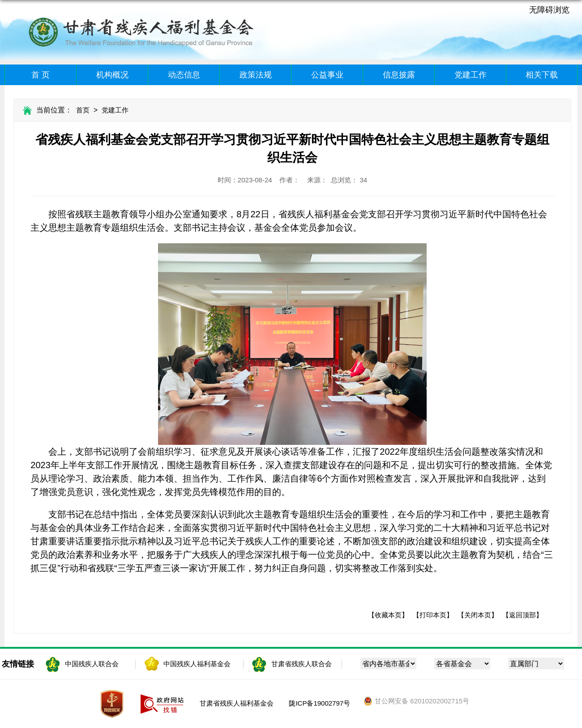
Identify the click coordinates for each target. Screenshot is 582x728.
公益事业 (327, 75)
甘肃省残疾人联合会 (302, 664)
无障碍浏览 (549, 10)
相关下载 (542, 75)
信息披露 (399, 75)
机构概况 (112, 75)
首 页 (41, 75)
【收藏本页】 (388, 615)
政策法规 (256, 75)
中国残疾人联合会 (92, 664)
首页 (83, 110)
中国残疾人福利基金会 (197, 664)
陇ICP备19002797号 (319, 703)
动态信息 (184, 75)
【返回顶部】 (522, 615)
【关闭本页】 (478, 615)
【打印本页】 (433, 615)
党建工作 (471, 75)
